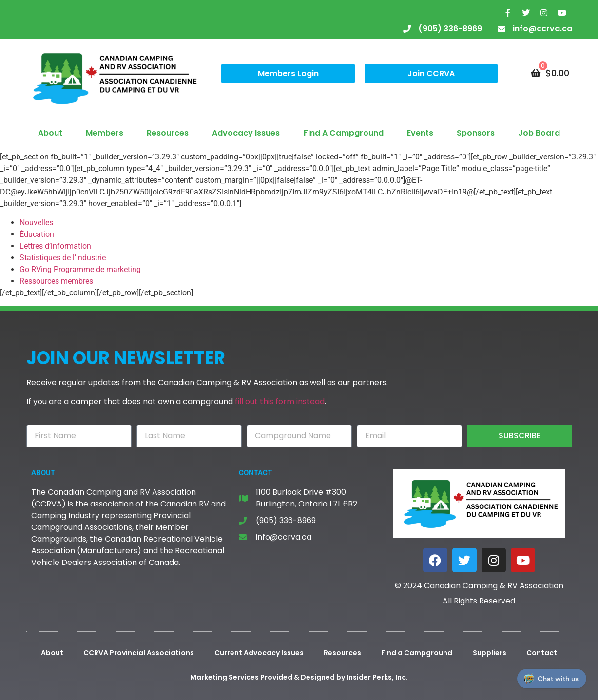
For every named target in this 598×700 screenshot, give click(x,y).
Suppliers (490, 653)
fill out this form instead (280, 401)
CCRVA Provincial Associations (139, 653)
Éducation (37, 234)
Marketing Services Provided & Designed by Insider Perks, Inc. (299, 677)
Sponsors (476, 133)
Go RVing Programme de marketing (80, 269)
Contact (542, 653)
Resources (168, 133)
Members (105, 133)
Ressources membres (56, 281)
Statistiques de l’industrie (63, 258)
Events (420, 133)
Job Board (539, 133)
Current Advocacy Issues (259, 653)
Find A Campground (344, 133)
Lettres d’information (55, 246)
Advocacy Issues (246, 133)
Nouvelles (36, 223)
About (50, 133)
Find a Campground (417, 653)
